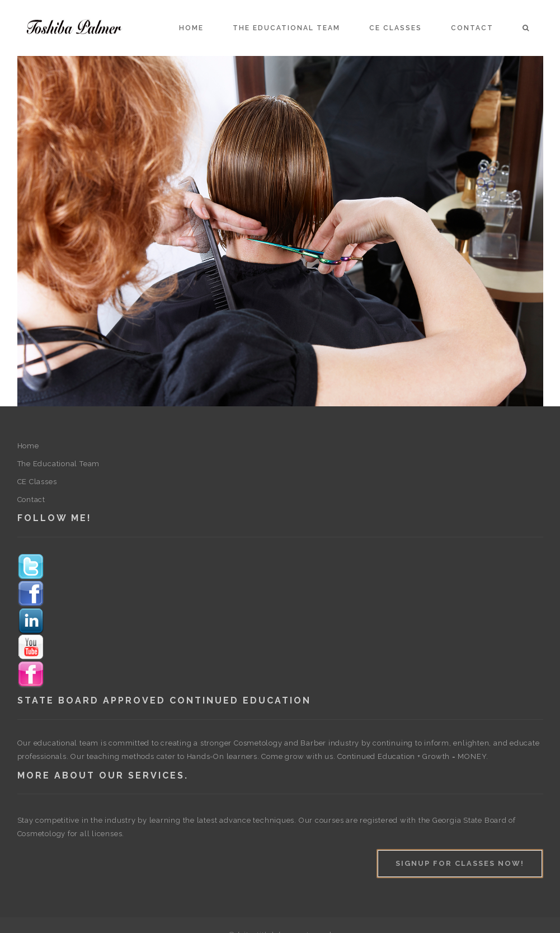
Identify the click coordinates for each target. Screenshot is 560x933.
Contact (472, 28)
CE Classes (396, 28)
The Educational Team (286, 28)
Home (191, 28)
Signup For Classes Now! (460, 863)
